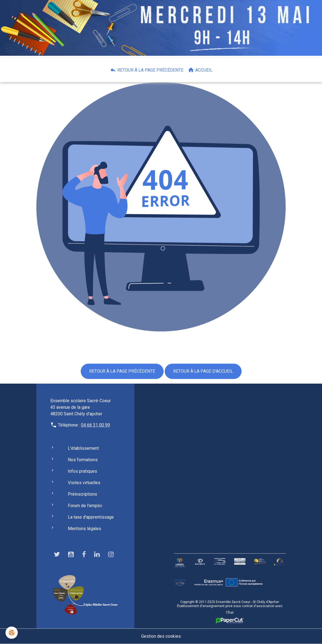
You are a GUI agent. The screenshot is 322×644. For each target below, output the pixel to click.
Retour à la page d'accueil (203, 371)
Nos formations (83, 460)
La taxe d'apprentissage (91, 517)
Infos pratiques (82, 471)
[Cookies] (12, 633)
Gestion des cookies (161, 636)
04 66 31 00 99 (95, 425)
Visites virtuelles (84, 483)
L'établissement (83, 448)
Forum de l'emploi (85, 506)
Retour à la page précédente (147, 70)
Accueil (200, 70)
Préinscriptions (82, 494)
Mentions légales (85, 529)
